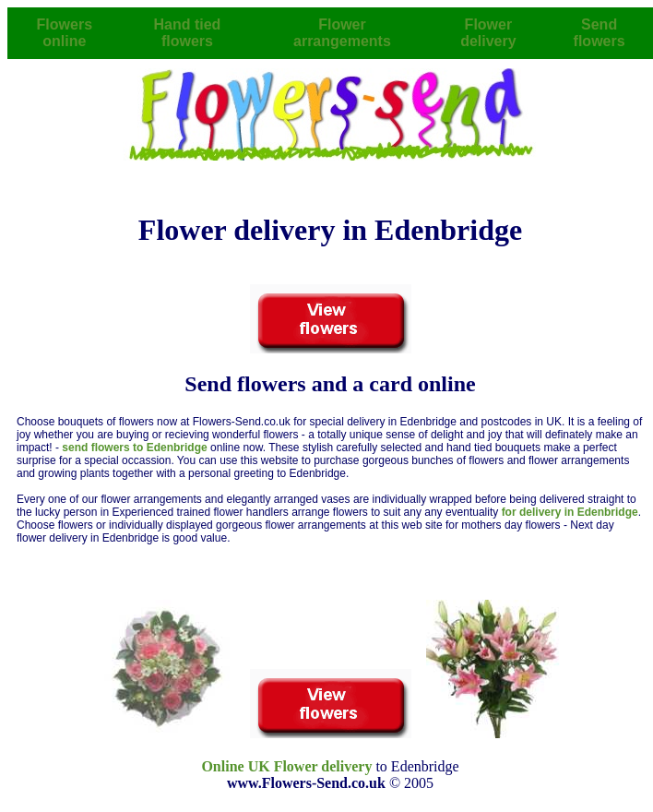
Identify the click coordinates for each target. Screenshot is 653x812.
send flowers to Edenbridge (136, 448)
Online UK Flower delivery (286, 766)
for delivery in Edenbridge (570, 512)
